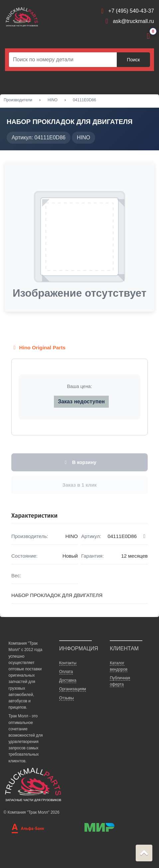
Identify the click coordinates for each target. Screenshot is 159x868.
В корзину (79, 462)
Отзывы (67, 698)
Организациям (73, 689)
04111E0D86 (84, 100)
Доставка (68, 680)
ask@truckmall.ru (133, 21)
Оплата (66, 672)
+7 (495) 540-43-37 (131, 11)
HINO (53, 100)
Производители (18, 100)
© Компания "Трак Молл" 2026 (32, 812)
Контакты (68, 663)
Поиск (134, 60)
